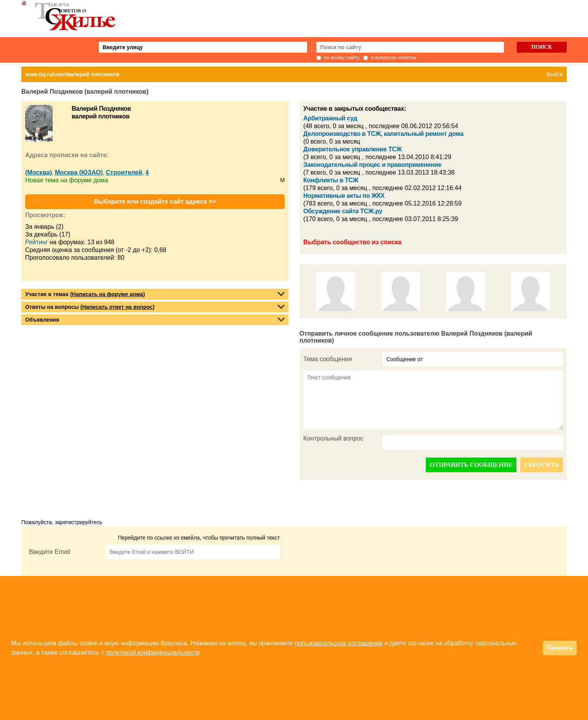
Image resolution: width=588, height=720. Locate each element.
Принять (560, 648)
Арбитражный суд (330, 118)
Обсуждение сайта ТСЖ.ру (343, 211)
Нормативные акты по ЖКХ (344, 196)
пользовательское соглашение (339, 643)
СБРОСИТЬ (542, 465)
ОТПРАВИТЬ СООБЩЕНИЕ (471, 465)
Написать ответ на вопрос (117, 307)
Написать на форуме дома (108, 294)
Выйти (555, 74)
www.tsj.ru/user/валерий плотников (72, 74)
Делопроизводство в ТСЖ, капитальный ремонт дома (384, 134)
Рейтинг (37, 242)
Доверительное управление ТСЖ (353, 149)
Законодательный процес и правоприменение (372, 165)
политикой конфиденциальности (153, 652)
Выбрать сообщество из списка (352, 242)
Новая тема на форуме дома (67, 180)
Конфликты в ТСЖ (331, 180)
